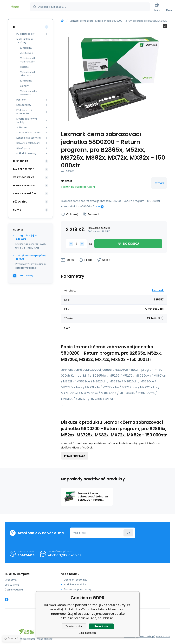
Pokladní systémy (26, 153)
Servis (17, 210)
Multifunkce (26, 53)
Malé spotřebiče (23, 169)
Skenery (24, 86)
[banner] (15, 7)
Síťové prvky (23, 148)
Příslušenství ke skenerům (28, 93)
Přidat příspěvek (75, 456)
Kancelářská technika (29, 138)
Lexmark (159, 183)
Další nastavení (87, 633)
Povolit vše (101, 626)
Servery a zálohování (28, 143)
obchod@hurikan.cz (65, 555)
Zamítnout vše (74, 626)
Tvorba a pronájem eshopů (140, 637)
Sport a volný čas (25, 194)
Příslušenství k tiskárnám (28, 74)
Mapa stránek (45, 639)
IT (14, 27)
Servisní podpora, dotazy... (78, 589)
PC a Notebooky (25, 34)
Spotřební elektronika (28, 133)
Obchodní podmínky (75, 580)
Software (22, 127)
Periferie (21, 100)
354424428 (26, 555)
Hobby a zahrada (24, 185)
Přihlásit (128, 533)
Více (97, 207)
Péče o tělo (20, 202)
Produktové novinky (75, 584)
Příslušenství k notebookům (24, 112)
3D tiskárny (26, 48)
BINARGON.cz (163, 637)
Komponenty (24, 105)
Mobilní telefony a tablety (27, 120)
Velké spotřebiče (24, 177)
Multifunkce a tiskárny (25, 41)
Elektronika (21, 161)
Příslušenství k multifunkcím (28, 60)
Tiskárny (24, 67)
